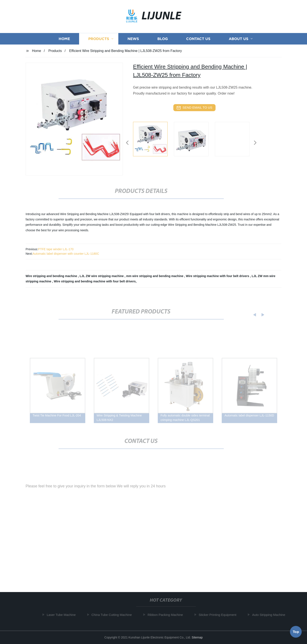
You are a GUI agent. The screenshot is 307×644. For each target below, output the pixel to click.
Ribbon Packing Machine (167, 615)
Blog (163, 40)
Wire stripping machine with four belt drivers (218, 276)
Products (99, 40)
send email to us (194, 108)
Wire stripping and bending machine (52, 276)
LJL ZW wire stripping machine (102, 276)
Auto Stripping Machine (270, 615)
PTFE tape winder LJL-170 (56, 249)
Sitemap (197, 637)
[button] (127, 143)
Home (64, 40)
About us (239, 40)
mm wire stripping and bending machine (155, 276)
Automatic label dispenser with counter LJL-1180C (66, 254)
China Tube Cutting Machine (113, 615)
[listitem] (153, 141)
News (133, 40)
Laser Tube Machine (63, 615)
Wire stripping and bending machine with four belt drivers (95, 281)
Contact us (198, 40)
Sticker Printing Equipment (219, 615)
